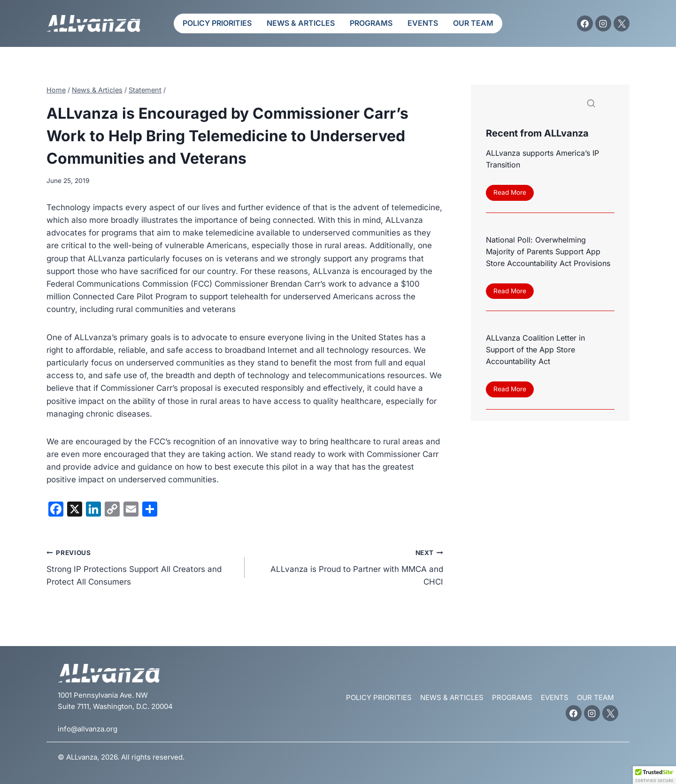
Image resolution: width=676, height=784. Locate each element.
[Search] (550, 105)
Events (423, 23)
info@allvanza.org (88, 729)
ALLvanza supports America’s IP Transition (542, 159)
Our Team (473, 23)
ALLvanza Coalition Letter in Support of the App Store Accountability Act (535, 351)
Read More (513, 194)
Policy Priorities (217, 23)
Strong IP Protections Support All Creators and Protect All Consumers (142, 566)
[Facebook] (585, 23)
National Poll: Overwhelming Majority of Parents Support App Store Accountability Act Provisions (548, 252)
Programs (371, 23)
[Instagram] (603, 23)
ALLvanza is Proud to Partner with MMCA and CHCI (348, 566)
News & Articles (301, 23)
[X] (622, 23)
